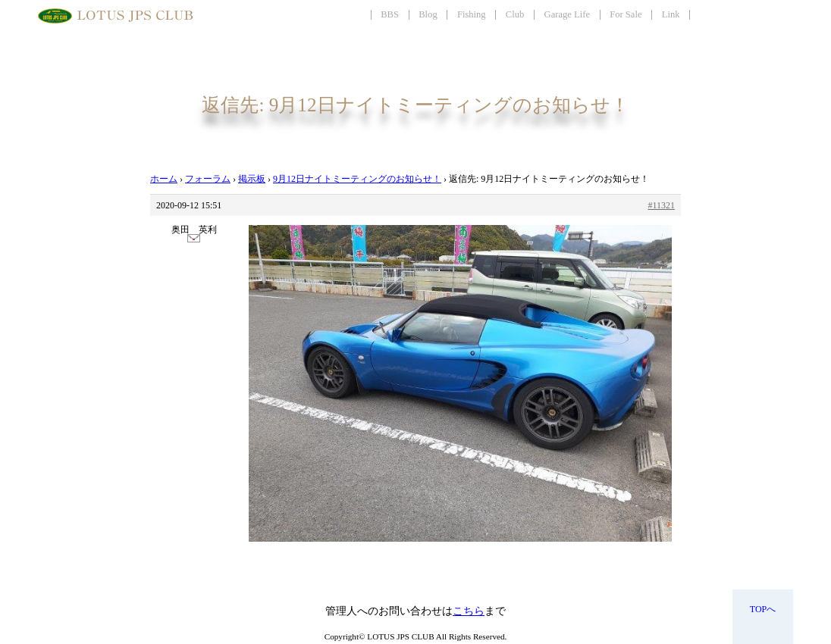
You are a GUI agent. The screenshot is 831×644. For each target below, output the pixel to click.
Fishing (472, 14)
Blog (428, 14)
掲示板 (252, 179)
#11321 (661, 205)
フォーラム (208, 179)
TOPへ (763, 609)
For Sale (626, 14)
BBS (390, 14)
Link (671, 14)
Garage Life (567, 14)
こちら (469, 611)
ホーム (164, 179)
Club (515, 14)
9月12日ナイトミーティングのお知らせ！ (357, 179)
